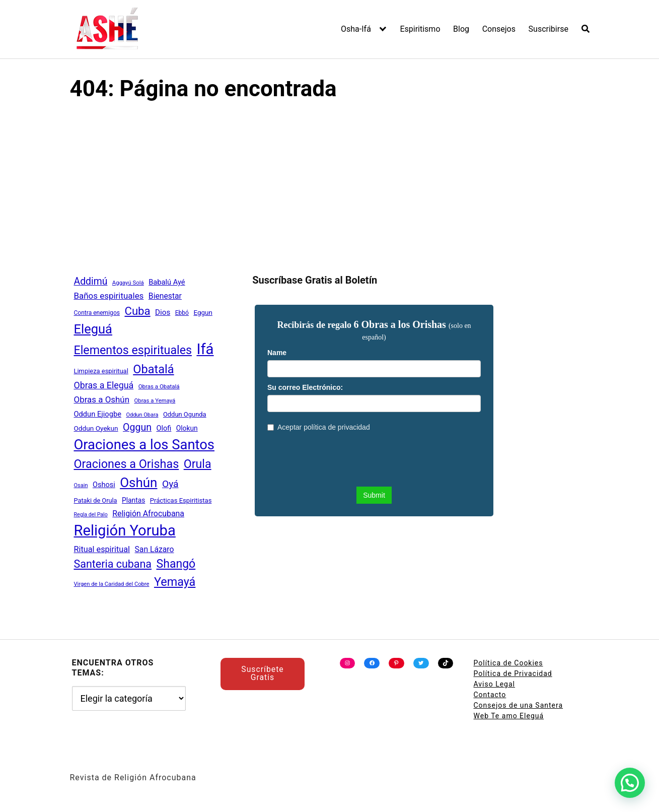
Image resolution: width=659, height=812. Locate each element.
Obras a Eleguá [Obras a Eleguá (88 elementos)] (104, 385)
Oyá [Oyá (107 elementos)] (170, 484)
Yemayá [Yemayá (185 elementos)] (175, 582)
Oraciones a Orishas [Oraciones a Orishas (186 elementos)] (127, 464)
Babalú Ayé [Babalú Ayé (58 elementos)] (167, 282)
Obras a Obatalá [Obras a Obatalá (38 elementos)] (159, 386)
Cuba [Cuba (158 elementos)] (137, 311)
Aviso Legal (495, 684)
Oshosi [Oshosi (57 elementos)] (104, 485)
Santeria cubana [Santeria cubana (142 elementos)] (113, 564)
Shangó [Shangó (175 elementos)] (176, 564)
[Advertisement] (330, 186)
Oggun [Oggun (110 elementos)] (137, 427)
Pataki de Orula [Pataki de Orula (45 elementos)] (96, 500)
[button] (630, 783)
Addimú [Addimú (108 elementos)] (91, 281)
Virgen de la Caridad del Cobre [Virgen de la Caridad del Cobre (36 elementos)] (112, 584)
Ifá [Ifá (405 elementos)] (205, 349)
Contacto (490, 695)
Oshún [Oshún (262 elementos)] (138, 483)
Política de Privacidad (513, 673)
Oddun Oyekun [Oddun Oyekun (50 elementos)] (96, 428)
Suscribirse (548, 29)
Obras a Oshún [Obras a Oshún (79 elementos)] (102, 399)
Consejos (499, 29)
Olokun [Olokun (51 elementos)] (187, 428)
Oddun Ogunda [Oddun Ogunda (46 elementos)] (185, 414)
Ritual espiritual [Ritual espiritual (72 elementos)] (102, 549)
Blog (461, 29)
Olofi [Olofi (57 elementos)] (164, 428)
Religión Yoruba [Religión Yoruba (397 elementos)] (125, 530)
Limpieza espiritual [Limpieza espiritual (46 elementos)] (101, 371)
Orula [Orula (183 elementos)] (198, 464)
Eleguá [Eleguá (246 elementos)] (93, 329)
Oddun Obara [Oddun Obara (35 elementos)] (142, 415)
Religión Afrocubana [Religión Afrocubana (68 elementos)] (148, 514)
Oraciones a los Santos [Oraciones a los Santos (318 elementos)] (144, 445)
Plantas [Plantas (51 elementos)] (133, 500)
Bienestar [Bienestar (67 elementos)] (165, 296)
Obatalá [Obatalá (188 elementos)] (153, 369)
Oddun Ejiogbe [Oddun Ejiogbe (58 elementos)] (98, 414)
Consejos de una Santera (519, 705)
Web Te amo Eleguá (509, 716)
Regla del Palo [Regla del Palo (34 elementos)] (91, 515)
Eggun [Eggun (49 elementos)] (203, 313)
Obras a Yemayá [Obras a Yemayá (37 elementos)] (155, 400)
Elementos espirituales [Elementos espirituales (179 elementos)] (133, 350)
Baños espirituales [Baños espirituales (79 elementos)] (109, 296)
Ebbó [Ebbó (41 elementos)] (182, 313)
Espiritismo (420, 29)
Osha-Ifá (356, 29)
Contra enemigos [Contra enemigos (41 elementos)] (97, 313)
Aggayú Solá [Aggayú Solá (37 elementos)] (128, 283)
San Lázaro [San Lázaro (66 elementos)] (155, 549)
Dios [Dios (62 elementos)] (163, 312)
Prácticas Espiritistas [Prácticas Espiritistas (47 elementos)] (181, 500)
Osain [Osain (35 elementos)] (81, 485)
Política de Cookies (508, 663)
